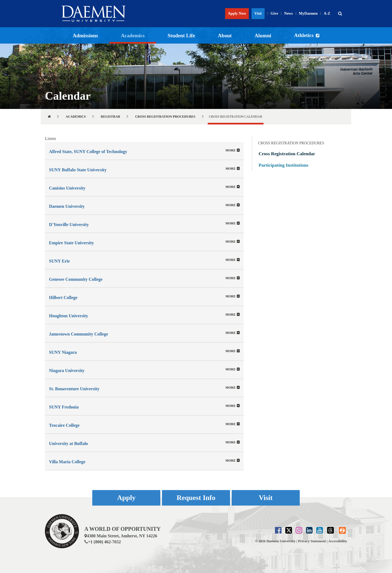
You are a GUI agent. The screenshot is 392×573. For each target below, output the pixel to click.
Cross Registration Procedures (165, 117)
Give (274, 13)
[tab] (144, 151)
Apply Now (237, 13)
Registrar (110, 117)
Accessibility (338, 541)
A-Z (327, 13)
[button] (340, 14)
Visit (258, 13)
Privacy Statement (312, 541)
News (289, 13)
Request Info (196, 498)
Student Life (181, 36)
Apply (126, 498)
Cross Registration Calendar (287, 154)
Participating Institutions (284, 165)
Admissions (85, 36)
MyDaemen (308, 13)
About (225, 36)
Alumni (263, 36)
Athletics (304, 35)
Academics (133, 36)
